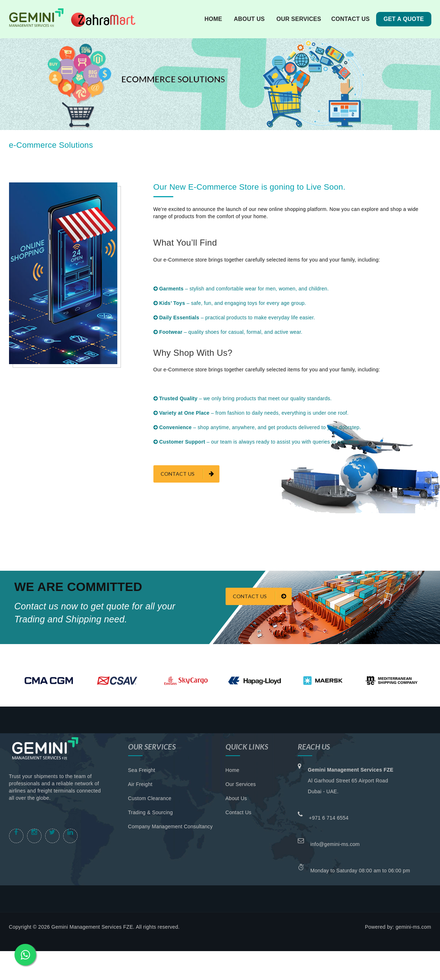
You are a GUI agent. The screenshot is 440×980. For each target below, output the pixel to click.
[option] (49, 681)
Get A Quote (404, 19)
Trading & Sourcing (151, 812)
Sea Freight (142, 770)
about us (249, 19)
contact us (351, 19)
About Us (236, 798)
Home (213, 19)
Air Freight (140, 784)
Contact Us (260, 596)
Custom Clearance (150, 798)
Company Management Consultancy (171, 826)
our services (299, 19)
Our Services (241, 784)
